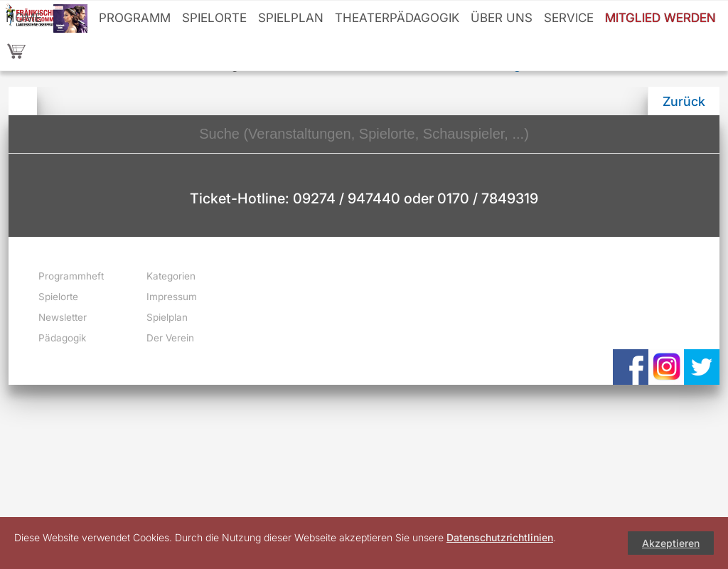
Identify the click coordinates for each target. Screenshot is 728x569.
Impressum (172, 297)
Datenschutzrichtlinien (500, 537)
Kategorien (171, 276)
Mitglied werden (660, 18)
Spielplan (291, 18)
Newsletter (63, 317)
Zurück (684, 101)
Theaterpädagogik (397, 18)
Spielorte (214, 18)
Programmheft (71, 276)
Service (569, 18)
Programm (135, 18)
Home (24, 18)
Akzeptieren (671, 543)
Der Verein (170, 338)
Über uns (502, 18)
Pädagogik (62, 338)
